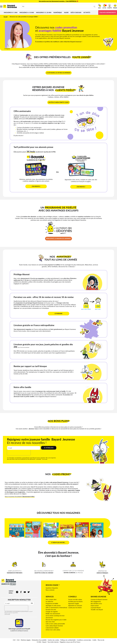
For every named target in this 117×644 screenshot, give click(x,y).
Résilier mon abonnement (53, 614)
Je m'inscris (49, 448)
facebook (21, 592)
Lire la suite (45, 459)
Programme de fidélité (52, 604)
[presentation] (19, 453)
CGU (18, 640)
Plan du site (101, 640)
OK (32, 603)
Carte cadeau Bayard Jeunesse (54, 626)
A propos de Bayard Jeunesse (99, 599)
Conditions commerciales (84, 640)
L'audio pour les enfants (75, 608)
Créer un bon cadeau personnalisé (55, 624)
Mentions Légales (26, 640)
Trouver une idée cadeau (75, 599)
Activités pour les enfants (75, 602)
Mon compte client (51, 599)
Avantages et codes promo (53, 606)
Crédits (94, 640)
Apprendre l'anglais (74, 604)
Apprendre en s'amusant (75, 606)
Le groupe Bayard (96, 608)
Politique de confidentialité (68, 640)
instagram (17, 592)
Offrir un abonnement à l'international (56, 608)
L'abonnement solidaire (52, 628)
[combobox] (59, 6)
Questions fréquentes (52, 588)
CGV (14, 640)
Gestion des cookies (53, 640)
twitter (29, 592)
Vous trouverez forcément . (20, 496)
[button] (110, 6)
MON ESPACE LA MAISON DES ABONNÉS (58, 239)
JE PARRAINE (58, 314)
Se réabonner (49, 602)
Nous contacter (50, 590)
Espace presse (95, 606)
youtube (25, 592)
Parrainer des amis (51, 610)
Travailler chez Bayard (97, 610)
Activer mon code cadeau (53, 630)
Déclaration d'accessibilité (39, 640)
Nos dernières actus (96, 604)
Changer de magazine (52, 612)
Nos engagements (96, 602)
